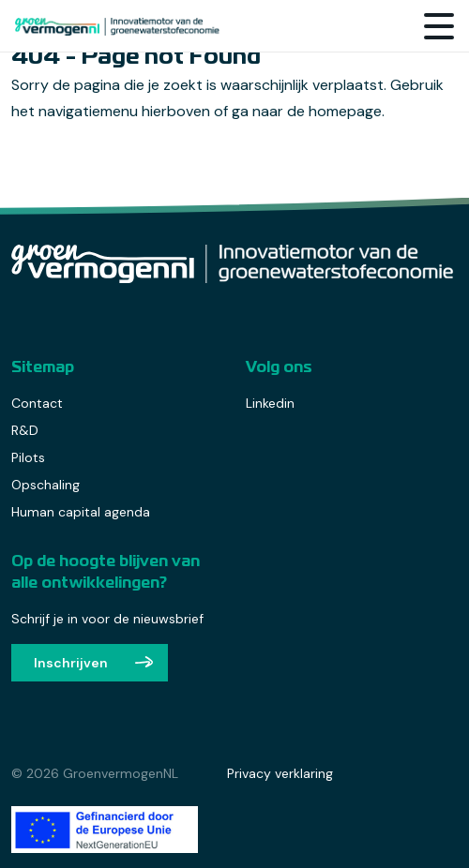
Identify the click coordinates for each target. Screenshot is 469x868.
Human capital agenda (81, 512)
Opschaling (45, 485)
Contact (37, 403)
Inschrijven (71, 663)
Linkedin (270, 403)
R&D (25, 430)
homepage (345, 111)
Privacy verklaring (280, 773)
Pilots (28, 457)
